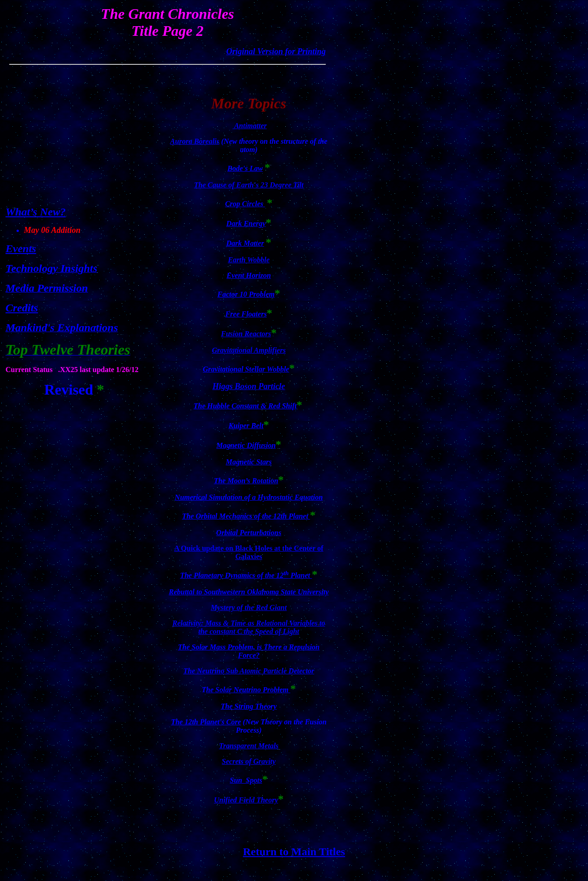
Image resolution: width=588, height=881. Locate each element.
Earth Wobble (249, 260)
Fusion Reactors (246, 334)
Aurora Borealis (195, 141)
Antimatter (250, 126)
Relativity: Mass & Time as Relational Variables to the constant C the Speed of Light (249, 627)
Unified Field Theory (246, 800)
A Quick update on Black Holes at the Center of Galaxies (249, 552)
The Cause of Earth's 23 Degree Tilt (249, 185)
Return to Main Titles (294, 852)
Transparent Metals (249, 746)
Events (21, 248)
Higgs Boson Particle (249, 386)
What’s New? (36, 212)
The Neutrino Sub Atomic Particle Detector (249, 671)
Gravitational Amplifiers (249, 350)
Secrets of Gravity (249, 761)
